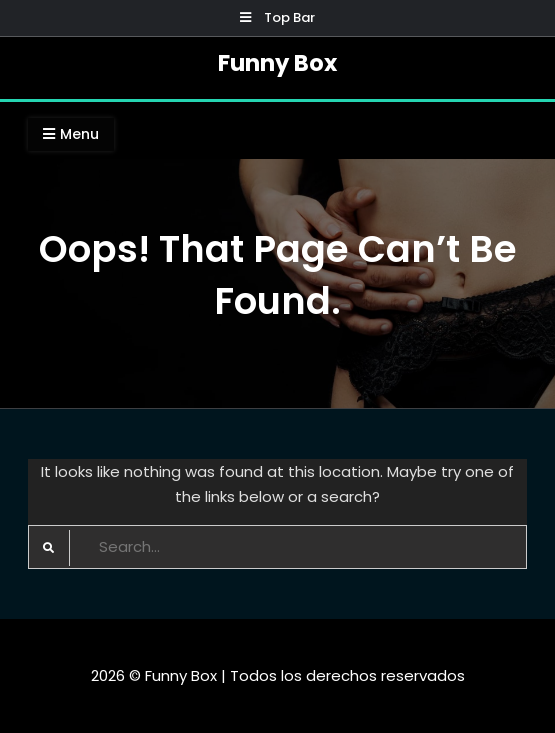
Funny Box (277, 63)
